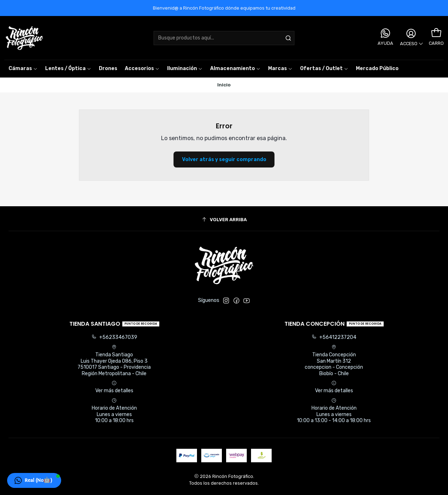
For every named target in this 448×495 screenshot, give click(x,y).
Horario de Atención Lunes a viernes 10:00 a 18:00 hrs (114, 411)
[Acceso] (411, 38)
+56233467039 (114, 337)
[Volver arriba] (224, 220)
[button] (280, 69)
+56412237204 (334, 337)
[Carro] (436, 33)
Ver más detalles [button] (114, 387)
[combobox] (224, 38)
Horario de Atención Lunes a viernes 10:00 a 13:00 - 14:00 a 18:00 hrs (334, 411)
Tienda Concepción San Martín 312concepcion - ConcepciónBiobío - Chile (334, 361)
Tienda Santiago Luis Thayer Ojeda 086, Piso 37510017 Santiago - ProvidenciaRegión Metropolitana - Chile (114, 361)
